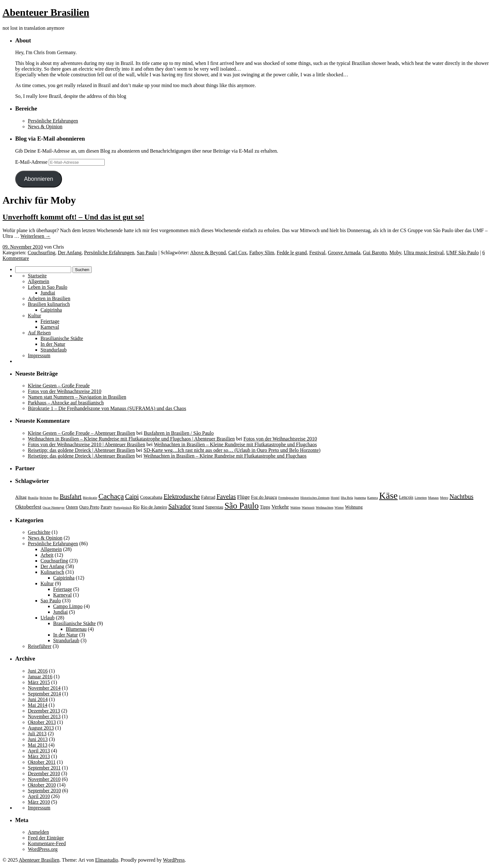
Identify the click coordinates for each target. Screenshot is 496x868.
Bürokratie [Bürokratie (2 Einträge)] (90, 498)
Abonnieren (39, 179)
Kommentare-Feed (47, 843)
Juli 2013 (37, 734)
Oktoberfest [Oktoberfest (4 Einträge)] (28, 507)
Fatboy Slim (262, 253)
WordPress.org (43, 849)
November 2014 (44, 688)
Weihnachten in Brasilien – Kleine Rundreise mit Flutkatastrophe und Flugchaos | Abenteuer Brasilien (131, 439)
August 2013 (41, 728)
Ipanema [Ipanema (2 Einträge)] (360, 498)
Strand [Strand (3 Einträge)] (198, 507)
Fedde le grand (292, 253)
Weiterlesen (36, 236)
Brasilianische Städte (62, 338)
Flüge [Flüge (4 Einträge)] (244, 497)
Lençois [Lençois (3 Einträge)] (406, 497)
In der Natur (53, 344)
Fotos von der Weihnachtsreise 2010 (65, 391)
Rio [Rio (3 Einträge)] (136, 507)
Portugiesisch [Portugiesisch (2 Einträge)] (123, 507)
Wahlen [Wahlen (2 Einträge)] (295, 507)
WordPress (174, 860)
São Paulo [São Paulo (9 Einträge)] (242, 506)
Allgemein (39, 281)
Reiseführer (40, 646)
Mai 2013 (38, 745)
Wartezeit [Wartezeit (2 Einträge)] (308, 507)
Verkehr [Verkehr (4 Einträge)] (280, 507)
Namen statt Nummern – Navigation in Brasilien (77, 397)
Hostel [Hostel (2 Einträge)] (335, 498)
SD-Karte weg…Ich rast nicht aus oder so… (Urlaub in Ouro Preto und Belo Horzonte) (232, 450)
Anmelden (38, 832)
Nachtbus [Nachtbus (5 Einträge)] (462, 497)
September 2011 (44, 768)
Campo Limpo (68, 606)
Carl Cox (238, 253)
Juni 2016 (38, 671)
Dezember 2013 (44, 711)
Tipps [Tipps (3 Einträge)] (265, 507)
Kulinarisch (52, 572)
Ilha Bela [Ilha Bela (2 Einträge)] (347, 498)
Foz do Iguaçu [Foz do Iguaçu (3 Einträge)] (264, 497)
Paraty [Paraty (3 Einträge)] (106, 507)
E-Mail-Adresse (32, 162)
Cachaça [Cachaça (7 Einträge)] (111, 496)
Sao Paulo (147, 253)
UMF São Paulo (462, 253)
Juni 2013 (38, 739)
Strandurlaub (54, 350)
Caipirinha (51, 310)
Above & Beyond (208, 253)
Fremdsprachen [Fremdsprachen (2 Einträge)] (289, 498)
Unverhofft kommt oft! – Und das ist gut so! (73, 217)
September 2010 (44, 791)
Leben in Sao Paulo (48, 287)
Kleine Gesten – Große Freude (59, 386)
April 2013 (39, 751)
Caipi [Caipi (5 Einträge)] (132, 497)
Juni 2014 (38, 699)
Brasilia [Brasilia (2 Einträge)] (33, 498)
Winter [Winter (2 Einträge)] (339, 507)
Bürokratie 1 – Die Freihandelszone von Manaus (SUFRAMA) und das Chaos (107, 408)
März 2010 (39, 802)
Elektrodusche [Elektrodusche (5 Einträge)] (182, 497)
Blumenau (76, 629)
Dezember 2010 (44, 773)
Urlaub (47, 618)
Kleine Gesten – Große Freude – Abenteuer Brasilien (81, 433)
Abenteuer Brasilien (46, 12)
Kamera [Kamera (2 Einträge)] (373, 498)
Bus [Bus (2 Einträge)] (56, 498)
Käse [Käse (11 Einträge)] (389, 496)
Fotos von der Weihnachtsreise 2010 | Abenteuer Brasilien (87, 444)
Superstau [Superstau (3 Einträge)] (214, 507)
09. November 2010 (23, 247)
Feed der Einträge (46, 838)
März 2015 (39, 682)
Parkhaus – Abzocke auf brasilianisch (66, 403)
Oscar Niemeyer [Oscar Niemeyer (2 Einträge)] (54, 507)
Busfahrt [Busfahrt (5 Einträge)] (71, 497)
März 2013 (39, 756)
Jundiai (48, 293)
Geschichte (39, 532)
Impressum (39, 355)
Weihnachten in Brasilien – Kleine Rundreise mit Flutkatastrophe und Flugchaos (235, 444)
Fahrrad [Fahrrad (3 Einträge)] (208, 497)
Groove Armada (344, 253)
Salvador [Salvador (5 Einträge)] (180, 506)
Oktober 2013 (42, 722)
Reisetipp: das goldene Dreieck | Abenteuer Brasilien (81, 450)
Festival (317, 253)
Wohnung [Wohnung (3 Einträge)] (354, 507)
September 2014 (44, 694)
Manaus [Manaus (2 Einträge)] (433, 498)
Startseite (37, 276)
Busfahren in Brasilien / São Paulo (179, 433)
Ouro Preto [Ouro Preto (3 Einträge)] (90, 507)
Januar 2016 (40, 677)
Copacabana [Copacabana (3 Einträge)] (151, 497)
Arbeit (47, 555)
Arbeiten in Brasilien (49, 298)
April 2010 (39, 796)
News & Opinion (45, 127)
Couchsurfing (42, 253)
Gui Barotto (375, 253)
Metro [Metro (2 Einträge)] (444, 498)
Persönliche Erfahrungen (53, 121)
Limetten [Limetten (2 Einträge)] (421, 498)
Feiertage (50, 321)
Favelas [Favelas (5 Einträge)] (226, 497)
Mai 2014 (38, 705)
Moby (395, 253)
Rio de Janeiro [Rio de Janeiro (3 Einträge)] (154, 507)
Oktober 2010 (42, 785)
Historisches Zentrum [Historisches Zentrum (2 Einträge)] (315, 498)
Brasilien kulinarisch (49, 304)
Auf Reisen (39, 333)
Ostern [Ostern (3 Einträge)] (72, 507)
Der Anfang (70, 253)
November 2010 (44, 779)
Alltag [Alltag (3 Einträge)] (21, 497)
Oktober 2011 (42, 762)
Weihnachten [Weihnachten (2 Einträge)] (324, 507)
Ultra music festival (424, 253)
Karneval (50, 327)
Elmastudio (107, 860)
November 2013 (44, 716)
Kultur (34, 316)
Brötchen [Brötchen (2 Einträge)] (46, 498)
